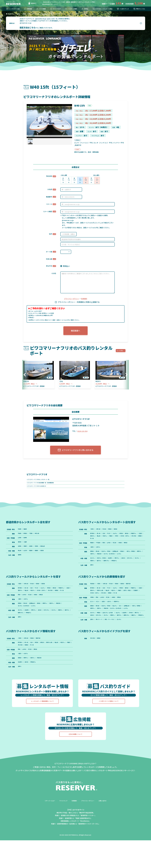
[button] (126, 376)
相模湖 (113, 544)
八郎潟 (92, 533)
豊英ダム (109, 541)
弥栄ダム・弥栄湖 (103, 568)
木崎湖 (125, 548)
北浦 (106, 538)
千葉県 (33, 538)
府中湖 (138, 633)
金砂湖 (129, 568)
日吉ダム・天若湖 (109, 558)
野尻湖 (132, 548)
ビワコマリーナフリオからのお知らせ (39, 490)
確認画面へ (76, 331)
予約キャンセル (138, 9)
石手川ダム (137, 568)
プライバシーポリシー (71, 299)
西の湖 (99, 558)
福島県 (27, 533)
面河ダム (109, 571)
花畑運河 (111, 606)
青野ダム (106, 561)
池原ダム (114, 561)
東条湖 (128, 558)
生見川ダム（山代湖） (111, 633)
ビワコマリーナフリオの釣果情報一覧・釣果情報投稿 (43, 486)
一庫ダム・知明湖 (95, 561)
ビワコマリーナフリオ (39, 476)
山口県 (27, 557)
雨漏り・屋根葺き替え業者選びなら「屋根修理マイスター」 (76, 843)
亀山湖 (116, 541)
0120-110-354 (83, 432)
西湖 (106, 548)
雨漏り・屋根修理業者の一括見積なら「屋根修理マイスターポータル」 (76, 851)
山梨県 (20, 543)
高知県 (46, 557)
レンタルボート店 (14, 9)
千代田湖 (99, 548)
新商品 (83, 9)
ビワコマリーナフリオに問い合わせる (75, 452)
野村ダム (122, 568)
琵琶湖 (92, 558)
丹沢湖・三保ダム (95, 544)
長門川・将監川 (101, 606)
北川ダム (124, 644)
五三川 (92, 618)
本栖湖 (92, 613)
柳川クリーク (101, 644)
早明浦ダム (127, 571)
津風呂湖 (122, 561)
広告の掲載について (76, 762)
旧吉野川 (114, 568)
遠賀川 (92, 576)
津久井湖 (106, 544)
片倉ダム (123, 541)
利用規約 (85, 299)
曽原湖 (120, 533)
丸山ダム (123, 633)
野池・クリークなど (113, 644)
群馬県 (27, 538)
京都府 (27, 552)
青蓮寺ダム (121, 618)
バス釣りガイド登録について (109, 729)
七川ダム (93, 564)
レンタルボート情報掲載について (42, 729)
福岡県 (20, 561)
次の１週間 (95, 175)
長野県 (27, 543)
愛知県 (20, 547)
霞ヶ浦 (100, 538)
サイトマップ (62, 828)
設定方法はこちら (27, 27)
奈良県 (40, 552)
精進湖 (92, 548)
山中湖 (112, 548)
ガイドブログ (55, 9)
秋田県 (20, 533)
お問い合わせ (106, 828)
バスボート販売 (70, 9)
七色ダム (99, 553)
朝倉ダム (102, 639)
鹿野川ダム (117, 571)
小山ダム (119, 538)
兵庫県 (33, 552)
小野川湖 (99, 533)
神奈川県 (40, 538)
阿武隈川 (93, 595)
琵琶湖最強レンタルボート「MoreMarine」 (76, 848)
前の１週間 (65, 175)
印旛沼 (131, 541)
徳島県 (33, 557)
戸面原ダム (93, 541)
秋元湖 (107, 533)
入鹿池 (92, 553)
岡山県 (20, 557)
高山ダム (119, 623)
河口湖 (119, 548)
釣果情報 (28, 9)
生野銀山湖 (120, 558)
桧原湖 (113, 533)
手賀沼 (137, 541)
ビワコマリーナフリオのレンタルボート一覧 (41, 482)
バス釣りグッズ (122, 9)
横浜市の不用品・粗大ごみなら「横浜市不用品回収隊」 (76, 840)
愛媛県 (40, 557)
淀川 (126, 623)
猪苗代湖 (135, 595)
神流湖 (127, 538)
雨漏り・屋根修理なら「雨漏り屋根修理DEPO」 (75, 846)
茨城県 (20, 538)
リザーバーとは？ (47, 828)
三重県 (27, 547)
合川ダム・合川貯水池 (134, 561)
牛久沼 (112, 538)
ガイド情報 (41, 9)
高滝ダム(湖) (118, 603)
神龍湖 (100, 633)
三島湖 (101, 541)
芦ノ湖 (120, 544)
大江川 (99, 618)
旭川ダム (93, 568)
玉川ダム (93, 571)
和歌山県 (47, 552)
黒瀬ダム (101, 571)
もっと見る (121, 352)
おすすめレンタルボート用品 (101, 9)
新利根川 (93, 538)
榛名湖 (133, 538)
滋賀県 (31, 3)
